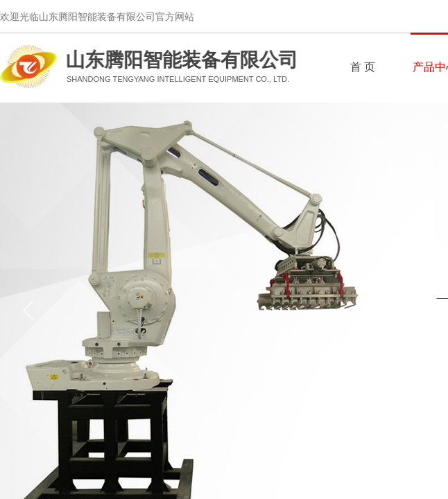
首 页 (363, 67)
